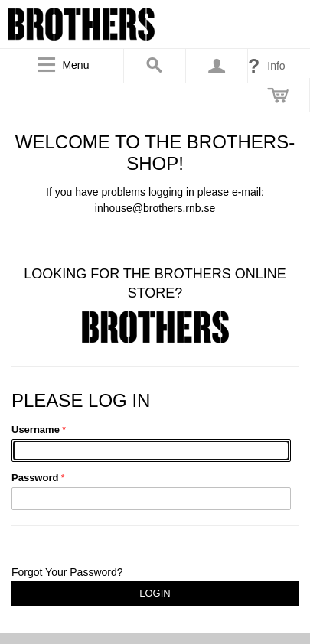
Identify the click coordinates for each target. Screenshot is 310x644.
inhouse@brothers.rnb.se (155, 208)
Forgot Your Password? (67, 572)
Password (35, 478)
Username (36, 429)
